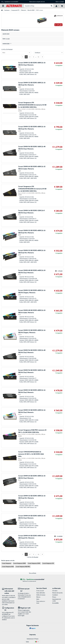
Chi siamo (55, 591)
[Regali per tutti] (25, 608)
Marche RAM (31, 10)
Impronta (33, 635)
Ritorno (38, 597)
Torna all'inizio (33, 573)
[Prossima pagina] (42, 57)
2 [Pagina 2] (30, 57)
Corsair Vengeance (7, 563)
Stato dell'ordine (41, 593)
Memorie (23, 10)
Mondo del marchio (57, 593)
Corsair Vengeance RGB (8, 567)
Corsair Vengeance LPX (48, 563)
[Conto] (57, 6)
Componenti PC (15, 10)
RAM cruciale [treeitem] (6, 39)
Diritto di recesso (41, 595)
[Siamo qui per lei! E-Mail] (25, 590)
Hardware (7, 10)
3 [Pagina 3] (33, 57)
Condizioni (55, 595)
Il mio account (40, 591)
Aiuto (57, 2)
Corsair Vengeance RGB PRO (23, 567)
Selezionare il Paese (33, 639)
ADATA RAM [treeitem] (6, 34)
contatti (62, 2)
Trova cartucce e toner (41, 602)
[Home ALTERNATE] (14, 6)
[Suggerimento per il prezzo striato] (56, 271)
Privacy (54, 597)
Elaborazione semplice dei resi (37, 2)
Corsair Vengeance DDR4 (20, 563)
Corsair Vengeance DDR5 (34, 563)
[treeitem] (32, 44)
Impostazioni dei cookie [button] (57, 600)
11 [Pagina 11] (38, 57)
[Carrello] (62, 6)
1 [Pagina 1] (26, 57)
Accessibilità (55, 603)
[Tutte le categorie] (3, 6)
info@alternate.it (26, 597)
